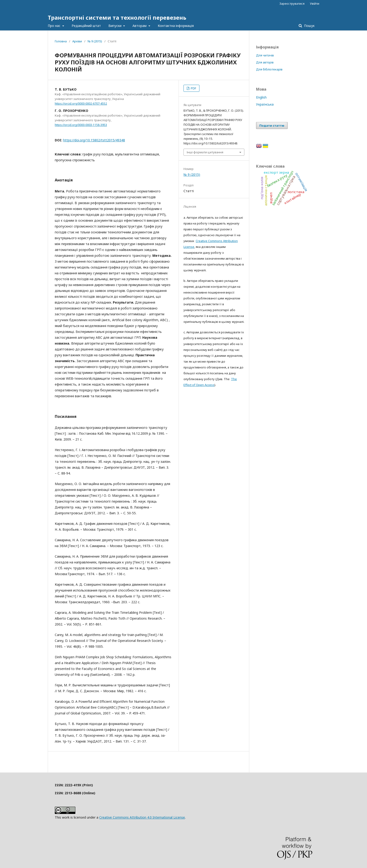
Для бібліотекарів (269, 69)
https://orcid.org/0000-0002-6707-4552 (81, 104)
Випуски (115, 26)
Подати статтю (272, 125)
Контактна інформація (176, 26)
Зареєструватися (292, 4)
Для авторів (265, 62)
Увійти (315, 4)
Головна (61, 41)
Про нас (55, 26)
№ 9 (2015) (95, 41)
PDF (193, 88)
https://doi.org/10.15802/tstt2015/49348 (94, 140)
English (261, 97)
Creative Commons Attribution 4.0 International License (142, 817)
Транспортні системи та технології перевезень (117, 17)
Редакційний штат (86, 26)
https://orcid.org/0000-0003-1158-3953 (81, 125)
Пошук (309, 26)
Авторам (140, 26)
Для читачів (265, 55)
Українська (265, 104)
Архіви (77, 41)
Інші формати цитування (205, 152)
